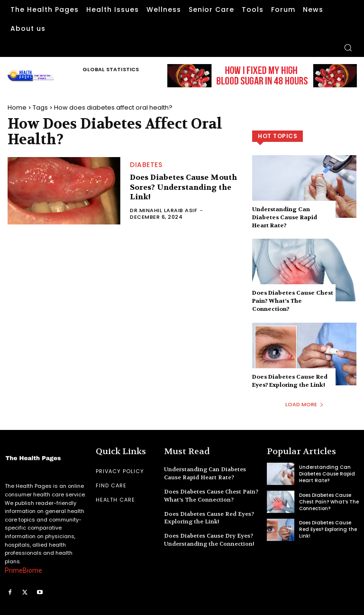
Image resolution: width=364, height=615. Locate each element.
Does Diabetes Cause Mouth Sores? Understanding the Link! (183, 187)
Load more (305, 404)
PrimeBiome (23, 570)
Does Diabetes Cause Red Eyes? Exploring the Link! (290, 381)
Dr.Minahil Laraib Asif (164, 210)
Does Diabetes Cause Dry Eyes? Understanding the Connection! (209, 540)
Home (17, 107)
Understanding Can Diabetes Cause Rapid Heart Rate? (285, 217)
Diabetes (146, 165)
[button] (348, 47)
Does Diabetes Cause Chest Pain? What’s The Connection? (293, 301)
